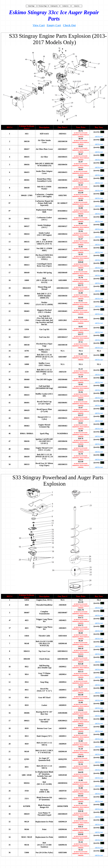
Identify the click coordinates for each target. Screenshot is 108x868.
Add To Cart (99, 136)
